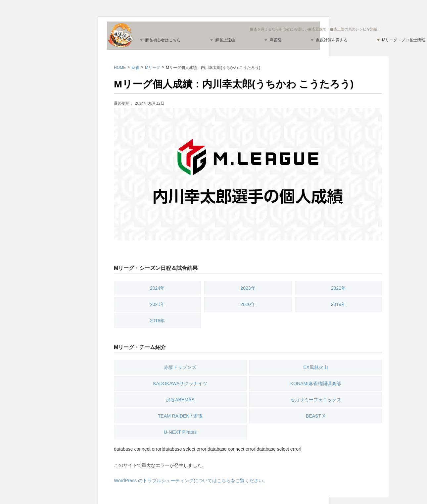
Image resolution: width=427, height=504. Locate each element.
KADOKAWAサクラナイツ (180, 383)
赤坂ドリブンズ (180, 367)
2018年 (157, 321)
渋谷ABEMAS (180, 400)
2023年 (248, 288)
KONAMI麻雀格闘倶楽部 (316, 383)
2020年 (248, 304)
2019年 (338, 304)
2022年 (338, 288)
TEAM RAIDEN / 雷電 (180, 416)
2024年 (157, 288)
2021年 (157, 304)
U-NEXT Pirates (180, 432)
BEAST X (316, 416)
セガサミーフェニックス (316, 400)
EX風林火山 (316, 367)
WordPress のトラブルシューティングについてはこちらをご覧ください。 (191, 480)
